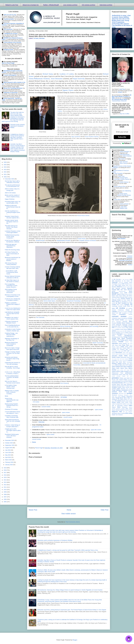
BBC (118, 290)
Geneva (125, 334)
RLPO (127, 381)
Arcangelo (114, 284)
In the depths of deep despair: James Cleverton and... (11, 387)
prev (131, 376)
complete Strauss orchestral (87, 240)
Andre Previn (82, 239)
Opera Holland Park (117, 367)
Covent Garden (119, 320)
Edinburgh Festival (127, 325)
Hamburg (114, 342)
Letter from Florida (121, 348)
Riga (124, 381)
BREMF (114, 294)
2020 (5, 177)
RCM (131, 378)
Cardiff (125, 306)
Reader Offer (115, 380)
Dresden (114, 323)
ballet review (122, 285)
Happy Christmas (10, 199)
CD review (36, 402)
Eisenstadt (114, 326)
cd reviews (129, 308)
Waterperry (125, 407)
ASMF (123, 284)
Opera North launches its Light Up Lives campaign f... (12, 421)
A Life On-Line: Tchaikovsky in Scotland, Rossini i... (13, 300)
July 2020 (8, 450)
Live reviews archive (70, 5)
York (117, 415)
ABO (113, 281)
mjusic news (126, 353)
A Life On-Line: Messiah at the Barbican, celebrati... (12, 241)
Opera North (116, 368)
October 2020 (9, 443)
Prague (124, 376)
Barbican (119, 287)
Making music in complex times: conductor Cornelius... (12, 392)
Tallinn (113, 398)
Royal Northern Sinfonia (92, 137)
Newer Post (33, 510)
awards (131, 284)
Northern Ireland (117, 364)
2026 (5, 162)
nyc (128, 364)
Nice (118, 361)
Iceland (127, 342)
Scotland (114, 387)
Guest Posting (120, 340)
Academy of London (66, 74)
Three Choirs (125, 402)
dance (113, 322)
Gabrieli (114, 334)
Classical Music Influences (119, 101)
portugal (118, 376)
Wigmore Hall (117, 412)
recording (130, 380)
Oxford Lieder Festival (122, 372)
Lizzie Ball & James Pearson (122, 179)
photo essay (122, 375)
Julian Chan (121, 176)
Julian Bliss (124, 207)
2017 (5, 473)
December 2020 (10, 179)
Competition (122, 314)
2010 (5, 490)
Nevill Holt (130, 357)
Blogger (75, 640)
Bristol (123, 294)
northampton (129, 362)
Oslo (131, 370)
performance (129, 373)
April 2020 (8, 457)
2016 (5, 475)
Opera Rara (124, 368)
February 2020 (9, 462)
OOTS (127, 365)
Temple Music (119, 398)
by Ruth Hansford (121, 303)
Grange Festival (128, 337)
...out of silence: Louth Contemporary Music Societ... (11, 272)
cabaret (122, 305)
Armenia (119, 284)
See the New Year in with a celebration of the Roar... (12, 182)
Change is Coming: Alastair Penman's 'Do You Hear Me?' (12, 353)
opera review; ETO (121, 370)
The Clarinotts (40, 317)
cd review (64, 397)
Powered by (122, 143)
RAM (128, 378)
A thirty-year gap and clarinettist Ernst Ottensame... (11, 246)
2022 (5, 172)
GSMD (114, 340)
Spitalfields (115, 393)
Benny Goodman (65, 326)
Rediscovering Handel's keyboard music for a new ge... (11, 405)
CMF (120, 313)
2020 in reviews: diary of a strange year (12, 190)
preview (115, 378)
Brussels (123, 297)
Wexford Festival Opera (126, 410)
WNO (127, 413)
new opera (114, 359)
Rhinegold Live (119, 381)
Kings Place (126, 345)
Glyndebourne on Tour (117, 337)
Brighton (119, 294)
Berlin (131, 291)
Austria (127, 284)
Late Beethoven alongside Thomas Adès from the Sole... (12, 314)
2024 (5, 167)
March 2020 (9, 460)
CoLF (131, 313)
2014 (5, 480)
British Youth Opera (117, 296)
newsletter (114, 361)
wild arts (125, 412)
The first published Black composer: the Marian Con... (12, 377)
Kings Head (118, 345)
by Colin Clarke (126, 300)
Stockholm (114, 395)
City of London (124, 312)
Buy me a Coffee (125, 114)
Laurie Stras (117, 200)
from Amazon (64, 383)
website (114, 409)
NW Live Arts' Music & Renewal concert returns (12, 382)
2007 (5, 497)
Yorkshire (120, 415)
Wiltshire (130, 412)
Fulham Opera (129, 333)
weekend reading (120, 409)
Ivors (131, 344)
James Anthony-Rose (120, 186)
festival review (120, 331)
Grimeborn (129, 338)
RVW (131, 383)
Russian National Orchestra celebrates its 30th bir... (13, 277)
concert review (46, 407)
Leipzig (114, 348)
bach (113, 285)
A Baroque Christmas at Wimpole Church (11, 322)
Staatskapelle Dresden (64, 240)
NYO (131, 364)
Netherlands (123, 357)
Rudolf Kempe (40, 240)
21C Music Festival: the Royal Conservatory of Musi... (12, 254)
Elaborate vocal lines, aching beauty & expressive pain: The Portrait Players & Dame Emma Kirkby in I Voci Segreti (72, 610)
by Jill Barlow (123, 302)
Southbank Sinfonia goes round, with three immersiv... (12, 436)
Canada (120, 306)
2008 (5, 494)
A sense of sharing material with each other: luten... (12, 268)
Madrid (113, 353)
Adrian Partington (125, 152)
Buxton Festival (126, 299)
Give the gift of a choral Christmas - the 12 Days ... (12, 368)
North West (122, 362)
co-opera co (125, 313)
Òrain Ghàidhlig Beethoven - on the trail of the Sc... (12, 326)
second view (129, 387)
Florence (123, 333)
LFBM (128, 348)
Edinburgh (119, 325)
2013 (5, 482)
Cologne (114, 314)
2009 (5, 492)
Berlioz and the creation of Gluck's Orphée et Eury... (13, 196)
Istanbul (125, 343)
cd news (36, 38)
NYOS (113, 365)
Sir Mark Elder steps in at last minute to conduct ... (12, 281)
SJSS (118, 389)
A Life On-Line (116, 279)
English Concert (128, 326)
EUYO (113, 329)
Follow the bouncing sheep (12, 250)
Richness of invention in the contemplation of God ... (13, 296)
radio (125, 378)
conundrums (124, 318)
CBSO (129, 306)
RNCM (131, 381)
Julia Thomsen (124, 162)
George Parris (124, 178)
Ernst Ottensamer (57, 79)
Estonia (123, 328)
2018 (5, 470)
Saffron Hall (120, 384)
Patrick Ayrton (123, 194)
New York (120, 359)
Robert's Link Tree (12, 5)
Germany (130, 334)
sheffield (114, 389)
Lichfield (114, 349)
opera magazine (128, 367)
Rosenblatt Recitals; (117, 383)
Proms (121, 378)
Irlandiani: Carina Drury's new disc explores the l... (12, 217)
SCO (131, 386)
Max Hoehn (122, 159)
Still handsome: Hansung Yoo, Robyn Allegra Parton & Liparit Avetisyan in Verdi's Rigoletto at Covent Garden (70, 590)
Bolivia (122, 293)
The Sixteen (118, 401)
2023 (5, 170)
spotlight (129, 393)
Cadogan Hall (128, 305)
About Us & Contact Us (31, 5)
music (127, 354)
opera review (99, 410)
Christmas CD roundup (11, 409)
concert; (130, 317)
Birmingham (115, 293)
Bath (113, 288)
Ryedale (114, 384)
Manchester (119, 353)
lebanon (114, 347)
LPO (125, 351)
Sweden (123, 397)
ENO (113, 327)
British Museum (129, 294)
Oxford (114, 372)
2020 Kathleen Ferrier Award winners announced (11, 291)
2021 (5, 174)
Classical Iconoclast (129, 257)
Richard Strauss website (83, 216)
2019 (5, 468)
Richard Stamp (48, 74)
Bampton (114, 287)
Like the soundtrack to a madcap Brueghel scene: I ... (13, 212)
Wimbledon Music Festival (118, 413)
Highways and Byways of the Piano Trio (12, 339)
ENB (122, 326)
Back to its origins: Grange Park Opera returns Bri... (12, 349)
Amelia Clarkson (124, 182)
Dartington (119, 322)
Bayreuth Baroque (121, 288)
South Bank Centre (125, 392)
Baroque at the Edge (127, 287)
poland (113, 376)
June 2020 (8, 453)
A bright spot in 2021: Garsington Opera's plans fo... (13, 430)
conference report (116, 318)
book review (128, 293)
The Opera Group (122, 399)
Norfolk (130, 361)
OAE (116, 365)
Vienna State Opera (49, 301)
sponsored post (122, 393)
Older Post (104, 510)
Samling (119, 386)
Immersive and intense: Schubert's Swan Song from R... (12, 359)
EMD (119, 326)
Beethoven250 (122, 291)
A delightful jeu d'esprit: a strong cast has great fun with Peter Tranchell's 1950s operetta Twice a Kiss (68, 550)
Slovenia (123, 389)
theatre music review (127, 401)
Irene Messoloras (125, 155)
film (124, 331)
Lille (118, 350)
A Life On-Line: (125, 280)
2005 (5, 502)
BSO (126, 297)
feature (125, 329)
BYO (118, 305)
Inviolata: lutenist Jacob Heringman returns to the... (12, 222)
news (130, 359)
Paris (122, 373)
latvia (131, 345)
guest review (129, 340)
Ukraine (128, 404)
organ (128, 370)
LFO (131, 348)
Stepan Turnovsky (79, 79)
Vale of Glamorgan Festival (120, 406)
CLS (117, 313)
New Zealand (125, 359)
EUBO (131, 327)
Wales (119, 407)
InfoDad (130, 265)
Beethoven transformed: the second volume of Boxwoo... (13, 259)
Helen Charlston (127, 156)
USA (131, 404)
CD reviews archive (89, 5)
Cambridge (115, 306)
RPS (125, 383)
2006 (5, 499)
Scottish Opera (121, 387)
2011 (5, 487)
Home (34, 442)
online (124, 365)
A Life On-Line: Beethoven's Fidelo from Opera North (13, 309)
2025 (5, 165)
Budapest (130, 297)
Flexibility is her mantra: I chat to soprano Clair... (12, 318)
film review (127, 331)
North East (115, 362)
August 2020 (9, 448)
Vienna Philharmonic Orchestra (39, 79)
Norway (124, 364)
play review (129, 375)
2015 (5, 477)
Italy (128, 344)
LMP (127, 349)
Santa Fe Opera (125, 386)
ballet (116, 285)
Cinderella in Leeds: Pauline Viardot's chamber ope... (13, 330)
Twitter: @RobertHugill (51, 5)
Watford (131, 407)
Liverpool (122, 349)
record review (123, 380)
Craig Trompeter (118, 173)
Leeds (122, 347)
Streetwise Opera (128, 395)
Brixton (118, 297)
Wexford (118, 410)
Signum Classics (68, 90)
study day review (116, 397)
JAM (113, 345)
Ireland (120, 343)
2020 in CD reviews (10, 193)
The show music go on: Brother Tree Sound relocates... (11, 227)
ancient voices (128, 282)
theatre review (116, 402)
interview (42, 38)
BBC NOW (124, 290)
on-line (120, 365)
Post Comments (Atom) (73, 522)
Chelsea (114, 310)
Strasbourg (121, 395)
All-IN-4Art (121, 282)
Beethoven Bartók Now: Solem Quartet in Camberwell (11, 344)
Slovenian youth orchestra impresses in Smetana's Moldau (55, 540)
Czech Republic (128, 320)
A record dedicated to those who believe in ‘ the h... (12, 412)
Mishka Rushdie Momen (124, 195)
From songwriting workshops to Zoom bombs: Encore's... (11, 286)
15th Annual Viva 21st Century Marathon (11, 264)
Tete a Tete (127, 398)
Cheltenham (121, 310)
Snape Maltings (116, 390)
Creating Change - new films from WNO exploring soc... (11, 335)
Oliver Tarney (123, 163)
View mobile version (69, 514)
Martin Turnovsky (98, 343)
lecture (118, 347)
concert (130, 314)
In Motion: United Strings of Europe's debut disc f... (12, 426)
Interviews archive (106, 5)
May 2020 (8, 455)
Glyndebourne (128, 336)
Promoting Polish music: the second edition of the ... (13, 202)
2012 (5, 485)
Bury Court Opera (116, 299)
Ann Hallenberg (127, 191)
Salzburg (114, 386)
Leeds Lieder (129, 347)
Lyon (131, 351)
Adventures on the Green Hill (124, 281)
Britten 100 (126, 296)
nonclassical (125, 361)
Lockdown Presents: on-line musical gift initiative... (13, 232)
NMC (121, 361)
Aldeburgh (115, 282)
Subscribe (122, 137)
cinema (119, 312)
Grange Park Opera (118, 338)
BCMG (114, 291)
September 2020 (10, 445)
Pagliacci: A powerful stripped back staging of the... (12, 304)
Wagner (114, 407)
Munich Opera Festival (117, 354)
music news (123, 356)
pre (128, 376)
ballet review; (129, 285)
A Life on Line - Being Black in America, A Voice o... (13, 373)
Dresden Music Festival (123, 323)
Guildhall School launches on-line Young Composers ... (12, 237)
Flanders (118, 333)
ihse (131, 342)
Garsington (120, 334)
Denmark (125, 321)
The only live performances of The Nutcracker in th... (12, 186)
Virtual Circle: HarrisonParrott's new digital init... (12, 400)
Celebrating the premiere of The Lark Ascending (12, 363)
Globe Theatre (117, 336)
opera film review (96, 430)
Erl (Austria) (118, 328)
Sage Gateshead (76, 137)
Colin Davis (53, 299)
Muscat (124, 354)
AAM (131, 279)
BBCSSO (130, 290)
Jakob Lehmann (124, 204)
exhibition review (119, 329)
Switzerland (129, 397)
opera (131, 365)
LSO (128, 351)
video (130, 405)
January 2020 (9, 465)
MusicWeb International (126, 260)
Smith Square (129, 389)
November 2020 (10, 440)
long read (121, 351)
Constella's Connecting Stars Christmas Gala (12, 416)
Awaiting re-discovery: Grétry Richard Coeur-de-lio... (13, 207)
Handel (121, 342)
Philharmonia (115, 375)
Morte (6, 396)
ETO (127, 327)
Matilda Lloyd (123, 208)
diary (131, 321)
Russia (128, 383)
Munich (131, 353)
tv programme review (121, 404)
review (113, 381)
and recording (94, 326)
